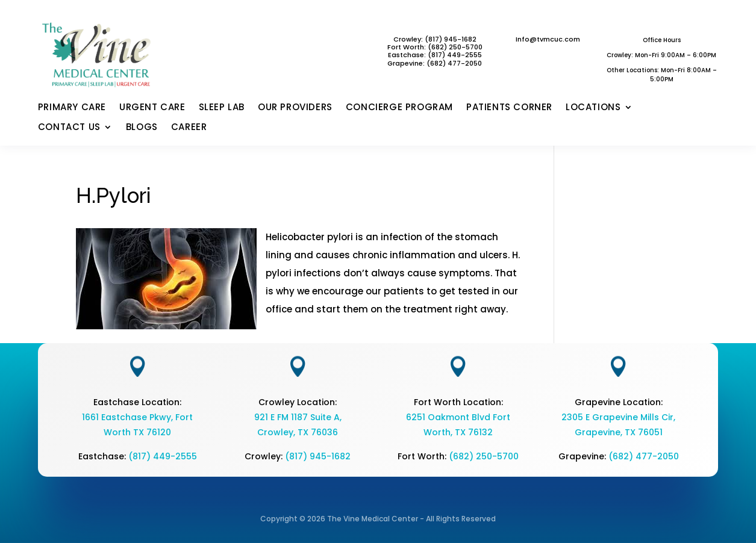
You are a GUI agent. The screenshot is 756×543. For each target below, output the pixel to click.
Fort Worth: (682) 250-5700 (435, 47)
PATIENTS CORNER (509, 108)
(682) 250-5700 (484, 456)
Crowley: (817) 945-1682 (435, 39)
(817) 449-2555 (455, 55)
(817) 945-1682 (318, 456)
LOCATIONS (593, 108)
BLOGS (142, 128)
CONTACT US (69, 128)
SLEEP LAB (222, 108)
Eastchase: (408, 55)
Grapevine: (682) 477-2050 (435, 63)
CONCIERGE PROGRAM (399, 108)
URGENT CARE (152, 108)
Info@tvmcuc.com (548, 39)
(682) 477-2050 (644, 456)
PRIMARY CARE (72, 108)
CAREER (189, 128)
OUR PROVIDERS (295, 108)
